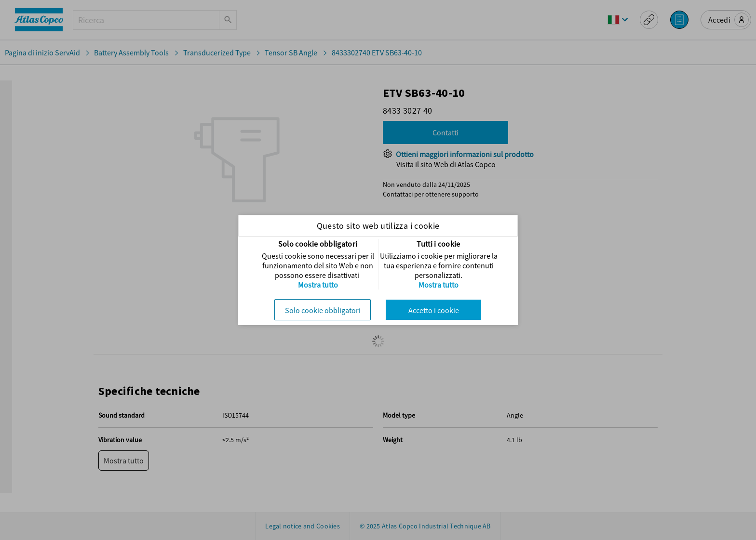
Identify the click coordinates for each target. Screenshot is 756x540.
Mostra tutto (318, 285)
